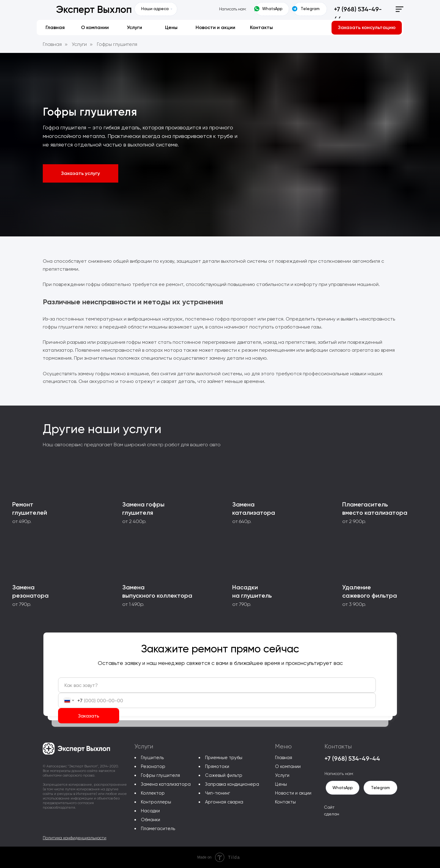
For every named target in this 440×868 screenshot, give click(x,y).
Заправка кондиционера (232, 784)
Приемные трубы (224, 758)
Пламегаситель (158, 829)
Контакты (285, 802)
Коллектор (153, 793)
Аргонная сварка (224, 802)
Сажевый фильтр (224, 775)
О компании (288, 766)
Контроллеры (156, 802)
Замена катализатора (166, 784)
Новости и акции (293, 793)
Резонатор (153, 766)
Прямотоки (217, 766)
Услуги (79, 44)
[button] (367, 28)
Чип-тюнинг (218, 793)
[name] (217, 685)
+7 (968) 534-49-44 (352, 759)
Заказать (89, 716)
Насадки (150, 811)
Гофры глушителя (117, 44)
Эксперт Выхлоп (94, 9)
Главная (52, 44)
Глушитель (152, 758)
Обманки (150, 820)
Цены (281, 784)
